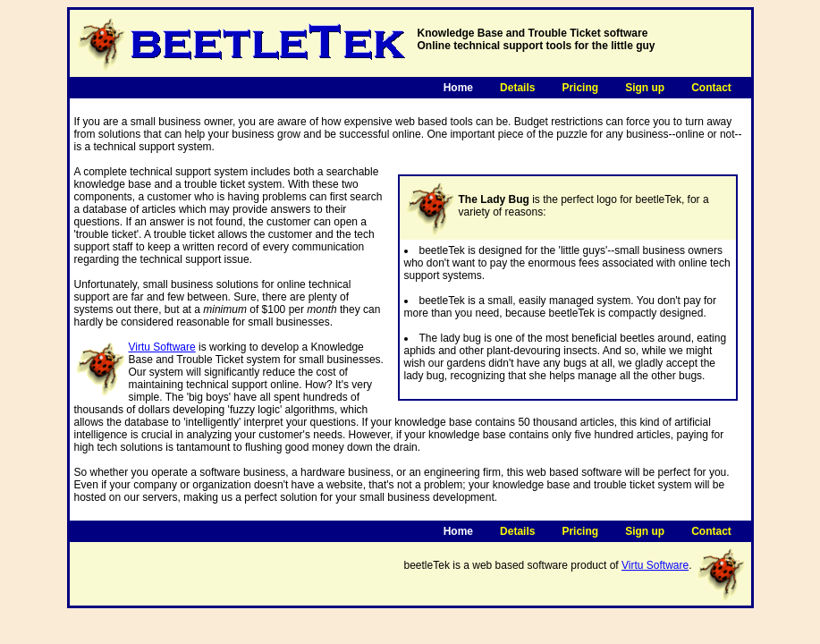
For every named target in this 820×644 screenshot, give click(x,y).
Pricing (580, 88)
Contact (711, 88)
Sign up (645, 88)
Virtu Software (162, 347)
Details (517, 88)
